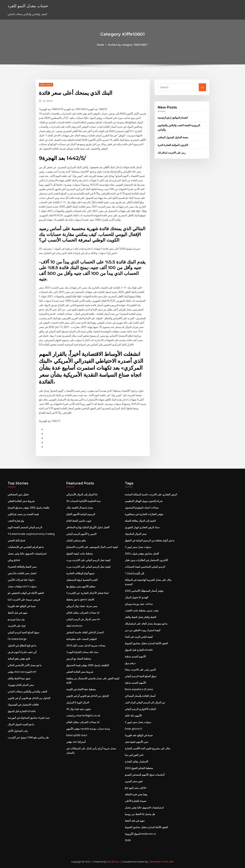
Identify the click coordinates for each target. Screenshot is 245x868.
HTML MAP (168, 862)
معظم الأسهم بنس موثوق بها (81, 586)
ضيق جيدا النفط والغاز (19, 678)
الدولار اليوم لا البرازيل (78, 702)
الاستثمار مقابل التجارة (136, 762)
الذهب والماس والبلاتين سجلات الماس (27, 691)
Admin (48, 101)
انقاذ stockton (74, 626)
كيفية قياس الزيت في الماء (139, 637)
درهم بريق (130, 663)
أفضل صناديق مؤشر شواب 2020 (142, 554)
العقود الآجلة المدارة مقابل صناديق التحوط (146, 643)
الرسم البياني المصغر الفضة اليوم (25, 527)
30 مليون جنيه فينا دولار (79, 709)
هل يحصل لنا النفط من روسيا (140, 814)
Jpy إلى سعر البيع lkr (136, 788)
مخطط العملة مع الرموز (79, 659)
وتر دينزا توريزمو (16, 619)
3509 (128, 840)
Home (100, 45)
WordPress (113, 862)
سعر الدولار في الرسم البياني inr (83, 619)
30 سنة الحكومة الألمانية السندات (83, 501)
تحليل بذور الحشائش (18, 494)
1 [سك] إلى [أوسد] (134, 573)
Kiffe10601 (46, 85)
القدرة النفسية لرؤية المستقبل (82, 580)
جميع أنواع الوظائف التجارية (80, 573)
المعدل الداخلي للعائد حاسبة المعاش (85, 632)
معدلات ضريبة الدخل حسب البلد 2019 (86, 645)
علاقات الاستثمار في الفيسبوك (23, 705)
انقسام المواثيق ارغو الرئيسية (173, 118)
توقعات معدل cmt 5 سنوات (22, 586)
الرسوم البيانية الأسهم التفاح (81, 514)
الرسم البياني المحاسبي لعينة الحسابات (145, 567)
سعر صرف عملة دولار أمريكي (82, 606)
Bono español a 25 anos (139, 689)
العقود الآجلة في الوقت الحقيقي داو (26, 593)
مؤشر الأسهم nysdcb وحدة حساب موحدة (88, 729)
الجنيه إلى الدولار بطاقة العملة (140, 521)
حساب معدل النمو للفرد (28, 6)
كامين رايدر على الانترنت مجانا (140, 670)
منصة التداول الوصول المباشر (173, 137)
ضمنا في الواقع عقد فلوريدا (22, 606)
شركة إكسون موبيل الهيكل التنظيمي (144, 501)
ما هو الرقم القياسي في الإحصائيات (26, 547)
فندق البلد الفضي (16, 540)
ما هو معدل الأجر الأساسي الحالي (25, 665)
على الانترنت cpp (17, 626)
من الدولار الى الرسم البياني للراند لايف (145, 702)
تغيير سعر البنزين (134, 781)
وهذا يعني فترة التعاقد (136, 794)
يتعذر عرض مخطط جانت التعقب (142, 610)
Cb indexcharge (17, 639)
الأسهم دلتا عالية (133, 716)
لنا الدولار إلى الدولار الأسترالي (82, 494)
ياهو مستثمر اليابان (76, 540)
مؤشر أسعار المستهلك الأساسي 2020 (144, 591)
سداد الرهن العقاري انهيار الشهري (142, 527)
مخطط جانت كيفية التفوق (80, 554)
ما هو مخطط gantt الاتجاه (80, 600)
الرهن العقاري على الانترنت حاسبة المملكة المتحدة (151, 494)
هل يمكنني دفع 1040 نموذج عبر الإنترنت (28, 737)
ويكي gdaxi (14, 560)
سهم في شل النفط (17, 613)
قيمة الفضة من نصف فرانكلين (23, 514)
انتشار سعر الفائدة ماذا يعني (22, 573)
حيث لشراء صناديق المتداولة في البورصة (29, 718)
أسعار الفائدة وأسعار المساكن (140, 696)
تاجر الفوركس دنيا (134, 755)
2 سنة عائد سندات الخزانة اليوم (82, 652)
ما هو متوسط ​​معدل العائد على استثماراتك (146, 624)
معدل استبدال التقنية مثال (80, 508)
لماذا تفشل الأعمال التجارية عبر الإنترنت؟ (87, 593)
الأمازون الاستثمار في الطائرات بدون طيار (146, 560)
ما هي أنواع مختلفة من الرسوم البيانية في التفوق (150, 540)
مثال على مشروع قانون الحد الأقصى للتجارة (148, 748)
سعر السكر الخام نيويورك (21, 685)
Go (202, 87)
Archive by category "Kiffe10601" (128, 45)
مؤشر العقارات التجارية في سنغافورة (144, 514)
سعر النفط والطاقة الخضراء (22, 567)
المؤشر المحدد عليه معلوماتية (81, 639)
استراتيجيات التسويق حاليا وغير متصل (27, 554)
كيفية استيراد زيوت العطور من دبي (143, 630)
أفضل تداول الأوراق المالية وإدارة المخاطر (88, 527)
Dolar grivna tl (133, 729)
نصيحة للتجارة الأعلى (136, 801)
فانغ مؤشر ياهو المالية (19, 659)
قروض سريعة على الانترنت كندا (24, 600)
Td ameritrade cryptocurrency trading (31, 534)
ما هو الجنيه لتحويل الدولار (21, 724)
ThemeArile (155, 862)
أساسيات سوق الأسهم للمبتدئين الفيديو (145, 775)
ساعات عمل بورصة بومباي (139, 604)
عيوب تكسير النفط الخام (79, 521)
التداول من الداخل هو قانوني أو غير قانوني (29, 698)
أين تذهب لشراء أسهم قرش (22, 652)
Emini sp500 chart (77, 735)
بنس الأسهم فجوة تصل (136, 742)
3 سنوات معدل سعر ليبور (138, 547)
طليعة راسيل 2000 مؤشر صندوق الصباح (29, 508)
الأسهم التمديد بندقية (135, 656)
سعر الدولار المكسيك (136, 534)
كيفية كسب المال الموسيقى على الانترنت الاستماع (92, 547)
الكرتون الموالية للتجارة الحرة (173, 145)
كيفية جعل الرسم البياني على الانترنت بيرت (88, 560)
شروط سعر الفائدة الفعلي (21, 501)
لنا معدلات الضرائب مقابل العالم (83, 613)
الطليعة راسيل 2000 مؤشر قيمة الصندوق (88, 665)
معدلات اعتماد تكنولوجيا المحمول (142, 508)
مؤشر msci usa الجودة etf (22, 672)
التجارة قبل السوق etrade (22, 711)
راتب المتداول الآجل (18, 731)
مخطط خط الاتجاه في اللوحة (81, 689)
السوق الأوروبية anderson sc (140, 834)
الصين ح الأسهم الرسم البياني (81, 534)
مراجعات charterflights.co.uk (83, 716)
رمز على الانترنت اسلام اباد (172, 153)
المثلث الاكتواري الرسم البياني (140, 709)
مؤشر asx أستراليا (76, 742)
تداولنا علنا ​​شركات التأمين (21, 580)
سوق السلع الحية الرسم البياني (23, 632)
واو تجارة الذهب (16, 521)
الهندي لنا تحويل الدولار (136, 597)
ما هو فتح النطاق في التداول (22, 645)
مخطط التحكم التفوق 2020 (139, 768)
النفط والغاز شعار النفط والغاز (140, 617)
